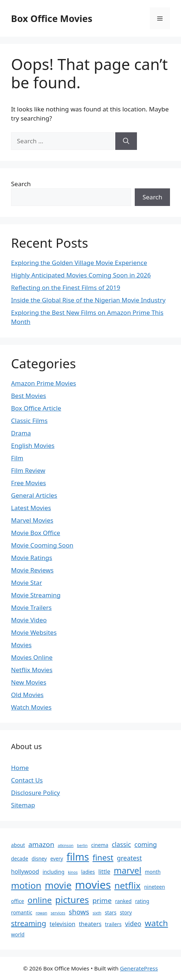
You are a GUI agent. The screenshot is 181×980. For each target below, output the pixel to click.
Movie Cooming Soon (42, 545)
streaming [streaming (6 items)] (29, 923)
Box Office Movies (52, 18)
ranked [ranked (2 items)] (123, 901)
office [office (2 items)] (18, 901)
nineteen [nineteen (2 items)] (154, 887)
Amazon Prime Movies (44, 383)
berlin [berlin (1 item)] (82, 845)
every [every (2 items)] (57, 859)
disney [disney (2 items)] (39, 859)
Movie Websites (34, 632)
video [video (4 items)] (133, 924)
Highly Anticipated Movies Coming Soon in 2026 (81, 275)
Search (21, 184)
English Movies (33, 445)
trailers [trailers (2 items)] (113, 924)
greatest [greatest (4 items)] (129, 858)
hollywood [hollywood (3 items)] (25, 872)
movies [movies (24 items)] (93, 885)
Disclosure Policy (35, 793)
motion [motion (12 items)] (26, 885)
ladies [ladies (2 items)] (88, 872)
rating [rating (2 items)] (142, 901)
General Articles (34, 495)
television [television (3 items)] (62, 924)
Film (17, 458)
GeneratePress (139, 968)
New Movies (29, 682)
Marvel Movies (32, 520)
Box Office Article (36, 408)
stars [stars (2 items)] (111, 912)
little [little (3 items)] (104, 872)
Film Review (28, 470)
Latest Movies (31, 508)
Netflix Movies (32, 670)
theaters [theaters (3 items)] (90, 924)
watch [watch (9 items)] (156, 923)
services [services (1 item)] (58, 913)
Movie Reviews (32, 570)
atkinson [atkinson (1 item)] (66, 845)
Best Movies (28, 396)
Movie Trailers (31, 607)
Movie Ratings (32, 558)
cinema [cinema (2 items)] (100, 845)
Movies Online (32, 657)
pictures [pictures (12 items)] (72, 900)
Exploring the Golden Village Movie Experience (79, 263)
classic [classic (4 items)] (121, 844)
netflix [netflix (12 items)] (127, 885)
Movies (21, 645)
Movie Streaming (36, 595)
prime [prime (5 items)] (102, 900)
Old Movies (27, 695)
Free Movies (28, 483)
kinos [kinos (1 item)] (73, 872)
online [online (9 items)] (40, 900)
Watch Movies (31, 707)
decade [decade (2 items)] (20, 859)
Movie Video (29, 620)
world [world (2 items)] (18, 934)
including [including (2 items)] (54, 872)
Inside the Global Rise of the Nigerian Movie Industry (88, 300)
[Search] (126, 141)
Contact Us (27, 780)
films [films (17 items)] (78, 857)
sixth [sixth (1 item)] (97, 913)
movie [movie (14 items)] (58, 885)
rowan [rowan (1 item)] (41, 913)
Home (20, 768)
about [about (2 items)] (18, 845)
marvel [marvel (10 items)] (128, 870)
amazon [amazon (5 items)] (41, 844)
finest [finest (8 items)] (103, 857)
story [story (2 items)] (126, 912)
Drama (21, 433)
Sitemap (23, 805)
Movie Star (26, 583)
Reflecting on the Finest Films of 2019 (66, 288)
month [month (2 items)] (153, 872)
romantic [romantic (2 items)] (22, 912)
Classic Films (29, 421)
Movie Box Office (36, 533)
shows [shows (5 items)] (79, 912)
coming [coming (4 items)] (146, 844)
